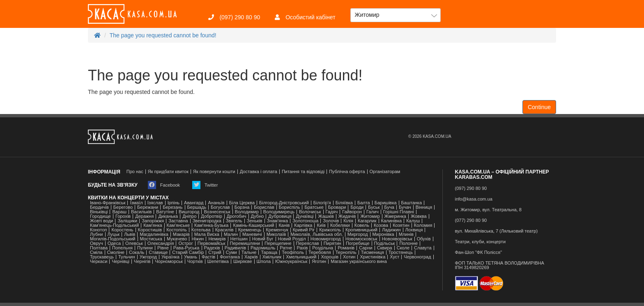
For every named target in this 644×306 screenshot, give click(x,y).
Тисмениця (373, 252)
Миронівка (383, 234)
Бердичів (99, 207)
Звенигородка (207, 221)
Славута (423, 248)
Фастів (208, 257)
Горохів (123, 216)
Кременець (250, 230)
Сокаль (137, 252)
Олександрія (161, 243)
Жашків (326, 216)
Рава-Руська (186, 248)
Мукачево (177, 239)
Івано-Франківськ (108, 203)
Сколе (403, 248)
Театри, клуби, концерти (481, 242)
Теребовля (320, 252)
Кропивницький (361, 230)
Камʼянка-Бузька (211, 225)
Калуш (413, 221)
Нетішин (239, 239)
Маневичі (252, 234)
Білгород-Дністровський (284, 203)
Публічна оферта (347, 172)
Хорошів (330, 257)
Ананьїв (216, 203)
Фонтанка (230, 257)
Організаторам (385, 172)
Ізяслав (155, 203)
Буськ (374, 207)
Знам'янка (278, 221)
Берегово (123, 207)
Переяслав (308, 243)
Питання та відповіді (303, 172)
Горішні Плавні (399, 212)
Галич (373, 212)
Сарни (366, 248)
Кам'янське (178, 225)
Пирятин (332, 243)
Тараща (269, 252)
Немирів (217, 239)
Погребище (358, 243)
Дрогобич (237, 216)
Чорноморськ (169, 261)
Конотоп (98, 230)
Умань (191, 257)
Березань (172, 207)
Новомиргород (326, 239)
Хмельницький (301, 257)
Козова (381, 225)
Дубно (258, 216)
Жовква (419, 216)
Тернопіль (346, 252)
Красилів (224, 230)
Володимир (247, 212)
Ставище (158, 252)
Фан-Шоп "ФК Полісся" (479, 252)
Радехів (212, 248)
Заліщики (127, 221)
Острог (185, 243)
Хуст (394, 257)
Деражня (144, 216)
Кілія (348, 221)
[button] (396, 15)
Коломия (423, 225)
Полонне (408, 243)
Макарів (181, 234)
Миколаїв (276, 234)
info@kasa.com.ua (474, 199)
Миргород (358, 234)
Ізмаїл (136, 203)
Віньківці (99, 212)
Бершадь (197, 207)
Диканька (168, 216)
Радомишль (263, 248)
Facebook (164, 185)
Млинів (406, 234)
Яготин (319, 261)
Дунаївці (305, 216)
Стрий (215, 252)
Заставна (178, 221)
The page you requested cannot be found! (163, 35)
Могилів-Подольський (113, 239)
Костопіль (177, 230)
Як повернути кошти (214, 172)
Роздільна (323, 248)
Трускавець (102, 257)
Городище (100, 216)
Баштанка (412, 203)
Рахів (302, 248)
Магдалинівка (154, 234)
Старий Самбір (188, 252)
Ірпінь (174, 203)
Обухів (424, 239)
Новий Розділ (292, 239)
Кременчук (277, 230)
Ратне (286, 248)
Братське (314, 207)
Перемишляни (245, 243)
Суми (231, 252)
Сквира (385, 248)
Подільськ (385, 243)
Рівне (163, 248)
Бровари (337, 207)
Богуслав (220, 207)
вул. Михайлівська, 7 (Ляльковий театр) (497, 231)
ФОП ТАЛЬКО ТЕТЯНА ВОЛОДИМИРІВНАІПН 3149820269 (500, 265)
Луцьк (114, 234)
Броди (357, 207)
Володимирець (279, 212)
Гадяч (332, 212)
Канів (284, 225)
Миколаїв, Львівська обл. (316, 234)
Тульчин (127, 257)
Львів (130, 234)
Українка (170, 257)
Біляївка (344, 203)
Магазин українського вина (359, 261)
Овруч (97, 243)
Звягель (234, 221)
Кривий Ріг (304, 230)
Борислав (264, 207)
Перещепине (278, 243)
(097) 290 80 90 (234, 17)
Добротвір (211, 216)
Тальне (249, 252)
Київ (321, 225)
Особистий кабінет (305, 17)
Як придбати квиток (168, 172)
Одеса (114, 243)
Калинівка (392, 221)
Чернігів (142, 261)
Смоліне (116, 252)
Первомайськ (212, 243)
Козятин (401, 225)
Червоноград (417, 257)
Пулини (145, 248)
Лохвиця (414, 230)
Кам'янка (153, 225)
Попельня (122, 248)
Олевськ (134, 243)
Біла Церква (242, 203)
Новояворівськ (397, 239)
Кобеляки (340, 225)
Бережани (148, 207)
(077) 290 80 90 (471, 220)
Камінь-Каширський (253, 225)
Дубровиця (280, 216)
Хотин (349, 257)
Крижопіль (330, 230)
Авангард (194, 203)
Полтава (99, 248)
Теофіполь (293, 252)
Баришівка (386, 203)
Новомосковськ (361, 239)
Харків (251, 257)
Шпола (264, 261)
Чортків (195, 261)
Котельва (201, 230)
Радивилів (235, 248)
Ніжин (198, 239)
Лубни (97, 234)
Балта (364, 203)
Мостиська (151, 239)
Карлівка (303, 225)
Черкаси (99, 261)
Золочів (331, 221)
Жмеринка (395, 216)
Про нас (135, 172)
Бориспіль (290, 207)
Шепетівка (218, 261)
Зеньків (255, 221)
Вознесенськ (217, 212)
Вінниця (424, 207)
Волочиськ (310, 212)
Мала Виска (207, 234)
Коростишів (150, 230)
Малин (231, 234)
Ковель (362, 225)
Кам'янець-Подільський (114, 225)
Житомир (370, 216)
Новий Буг (263, 239)
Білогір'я (322, 203)
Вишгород (189, 212)
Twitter (205, 185)
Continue (539, 107)
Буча (389, 207)
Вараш (119, 212)
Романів (346, 248)
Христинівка (373, 257)
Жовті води (101, 221)
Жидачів (347, 216)
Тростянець (401, 252)
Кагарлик (367, 221)
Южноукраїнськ (291, 261)
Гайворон (352, 212)
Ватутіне (165, 212)
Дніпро (189, 216)
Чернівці (121, 261)
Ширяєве (243, 261)
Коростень (122, 230)
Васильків (141, 212)
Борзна (242, 207)
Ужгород (148, 257)
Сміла (96, 252)
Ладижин (391, 230)
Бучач (405, 207)
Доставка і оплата (259, 172)
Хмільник (272, 257)
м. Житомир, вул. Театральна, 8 (488, 210)
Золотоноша (305, 221)
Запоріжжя (153, 221)
